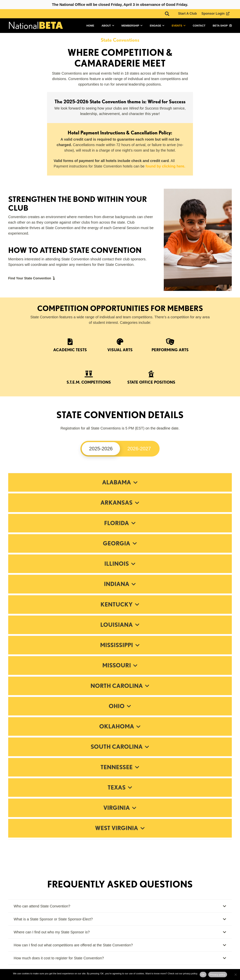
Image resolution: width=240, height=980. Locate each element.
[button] (167, 14)
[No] (235, 975)
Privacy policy (218, 975)
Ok (203, 975)
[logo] (36, 26)
